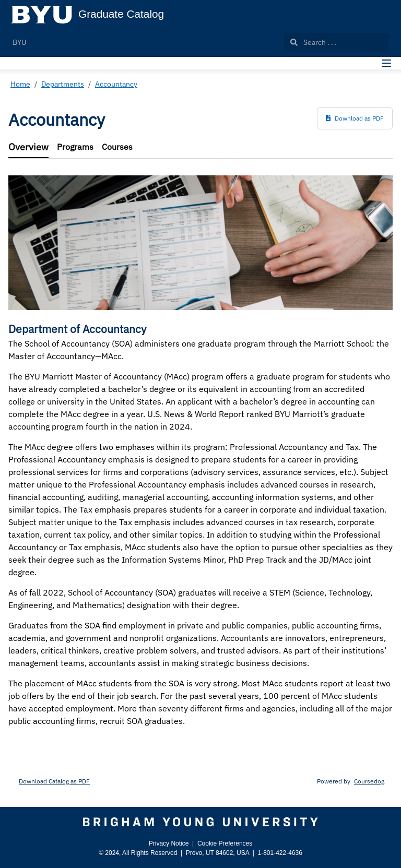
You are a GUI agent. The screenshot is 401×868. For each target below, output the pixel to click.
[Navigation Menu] (386, 63)
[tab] (28, 147)
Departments (63, 84)
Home (20, 84)
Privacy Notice (169, 843)
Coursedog (369, 781)
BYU (19, 42)
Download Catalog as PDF (54, 781)
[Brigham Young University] (200, 822)
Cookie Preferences (225, 843)
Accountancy (116, 84)
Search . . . (314, 42)
